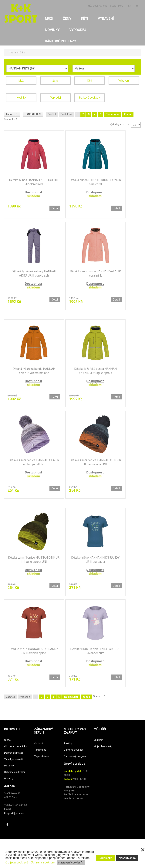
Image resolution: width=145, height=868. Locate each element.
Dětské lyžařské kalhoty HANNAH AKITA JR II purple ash (34, 274)
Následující (114, 114)
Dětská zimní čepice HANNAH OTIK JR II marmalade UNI (95, 464)
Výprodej (56, 97)
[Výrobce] (37, 69)
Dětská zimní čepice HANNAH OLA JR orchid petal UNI (34, 464)
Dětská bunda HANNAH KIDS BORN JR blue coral (95, 182)
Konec (129, 114)
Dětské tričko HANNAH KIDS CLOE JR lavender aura (95, 654)
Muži (21, 80)
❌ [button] (143, 850)
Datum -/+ (12, 114)
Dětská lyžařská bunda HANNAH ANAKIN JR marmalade (34, 372)
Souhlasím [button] (105, 858)
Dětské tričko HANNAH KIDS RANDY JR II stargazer (95, 562)
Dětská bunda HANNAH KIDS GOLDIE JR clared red (34, 182)
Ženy (55, 80)
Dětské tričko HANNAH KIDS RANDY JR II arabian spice (34, 654)
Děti (90, 80)
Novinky (21, 97)
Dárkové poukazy (90, 97)
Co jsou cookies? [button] (17, 862)
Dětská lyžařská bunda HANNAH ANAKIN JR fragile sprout (95, 372)
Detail (55, 208)
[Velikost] (104, 69)
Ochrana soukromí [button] (43, 862)
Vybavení (124, 80)
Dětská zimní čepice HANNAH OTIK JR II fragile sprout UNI (34, 562)
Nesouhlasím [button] (127, 858)
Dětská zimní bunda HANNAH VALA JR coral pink (95, 274)
